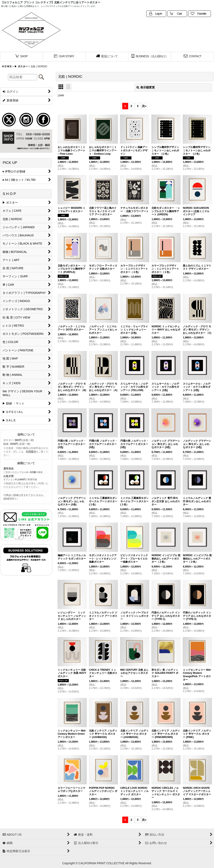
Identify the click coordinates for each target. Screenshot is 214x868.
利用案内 (31, 452)
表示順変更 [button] (146, 87)
